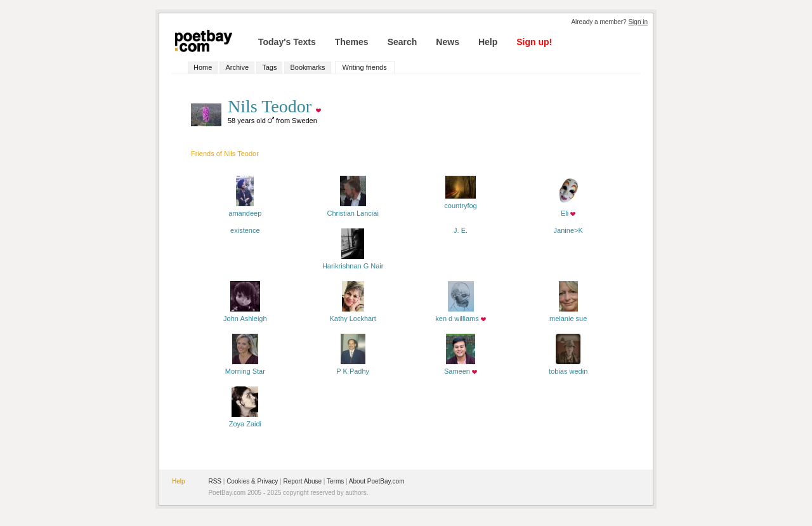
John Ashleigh (245, 315)
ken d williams (457, 315)
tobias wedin (568, 367)
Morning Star (245, 367)
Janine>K (568, 230)
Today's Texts (287, 42)
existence (245, 230)
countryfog (460, 202)
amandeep (245, 209)
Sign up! (534, 42)
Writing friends (365, 67)
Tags (269, 67)
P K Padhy (353, 367)
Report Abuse (302, 481)
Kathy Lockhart (353, 315)
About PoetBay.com (377, 481)
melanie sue (568, 315)
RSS (215, 481)
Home (203, 67)
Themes (352, 42)
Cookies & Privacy (252, 481)
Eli (568, 209)
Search (403, 42)
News (448, 42)
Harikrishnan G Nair (353, 262)
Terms (335, 481)
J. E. (461, 230)
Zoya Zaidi (245, 420)
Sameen (460, 367)
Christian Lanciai (353, 209)
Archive (237, 67)
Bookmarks (307, 67)
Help (488, 42)
